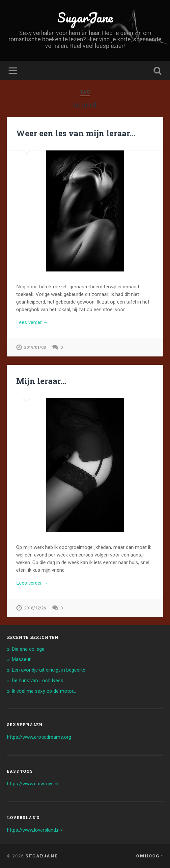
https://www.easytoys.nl (33, 784)
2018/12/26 (35, 608)
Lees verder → (32, 322)
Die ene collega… (29, 649)
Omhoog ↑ (150, 856)
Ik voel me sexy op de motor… (44, 691)
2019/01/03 (35, 347)
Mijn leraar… (41, 381)
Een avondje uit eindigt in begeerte (48, 670)
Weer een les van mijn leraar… (76, 133)
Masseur (21, 659)
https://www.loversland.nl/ (35, 830)
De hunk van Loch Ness (37, 681)
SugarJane (85, 17)
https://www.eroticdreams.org (39, 737)
